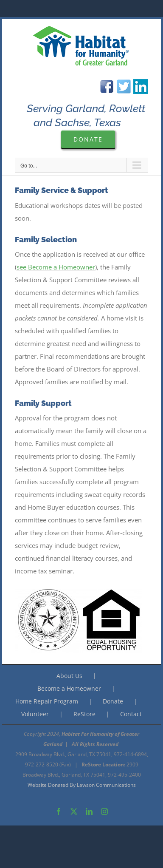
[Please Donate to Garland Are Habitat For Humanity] (88, 139)
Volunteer (35, 714)
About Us (69, 676)
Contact (131, 714)
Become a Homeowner (69, 688)
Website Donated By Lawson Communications (82, 785)
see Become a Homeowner (56, 267)
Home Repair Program (47, 701)
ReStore (84, 714)
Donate (113, 701)
